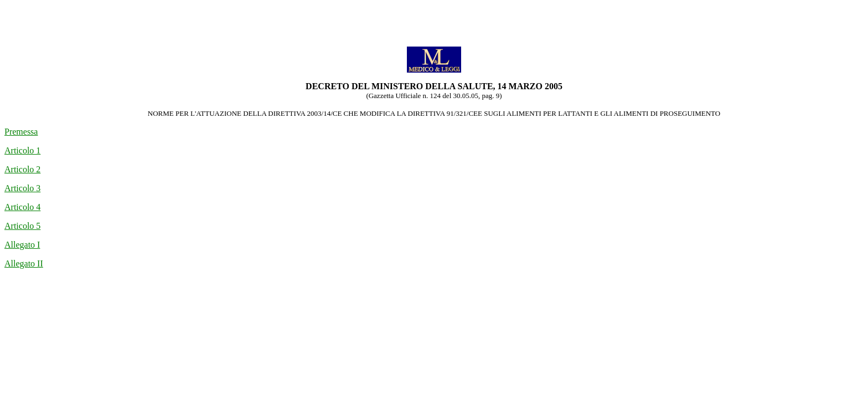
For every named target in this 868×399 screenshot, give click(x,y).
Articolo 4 (22, 207)
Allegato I (22, 245)
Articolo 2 (22, 169)
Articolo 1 (22, 150)
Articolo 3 (22, 188)
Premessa (21, 132)
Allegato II (24, 264)
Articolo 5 (22, 226)
